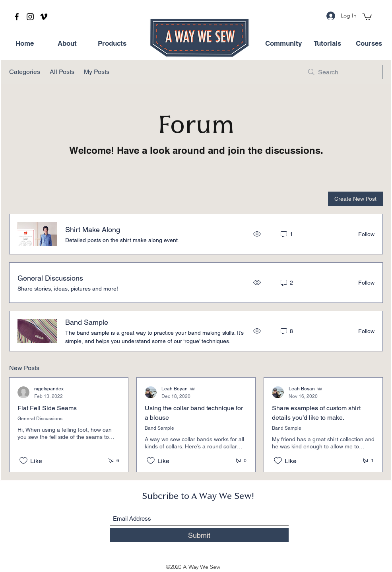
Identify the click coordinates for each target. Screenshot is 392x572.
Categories (25, 72)
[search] (342, 72)
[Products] (112, 44)
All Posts (62, 72)
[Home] (25, 44)
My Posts (97, 72)
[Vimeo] (44, 17)
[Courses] (369, 44)
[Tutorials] (327, 44)
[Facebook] (17, 17)
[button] (367, 16)
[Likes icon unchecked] (23, 461)
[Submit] (199, 535)
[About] (67, 44)
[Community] (283, 44)
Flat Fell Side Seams (47, 408)
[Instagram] (30, 17)
